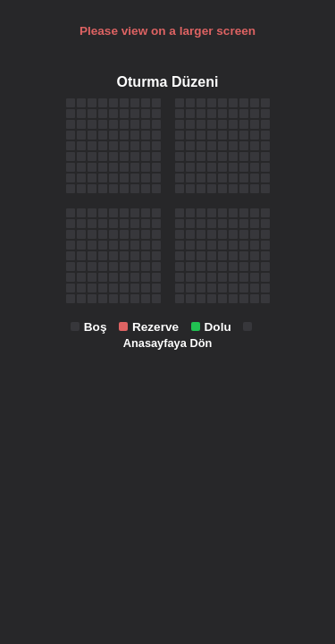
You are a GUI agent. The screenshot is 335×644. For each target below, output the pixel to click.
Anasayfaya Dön (168, 343)
